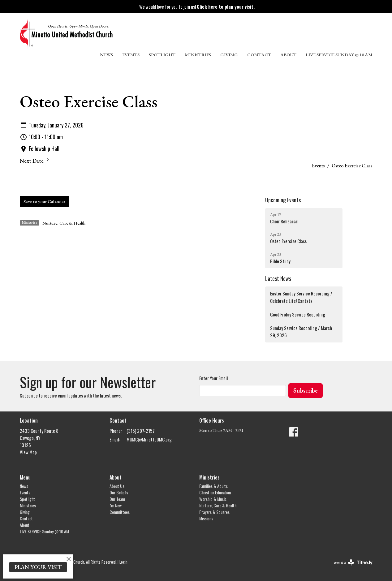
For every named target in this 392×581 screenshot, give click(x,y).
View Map (28, 452)
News (106, 55)
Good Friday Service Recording (298, 314)
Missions (206, 518)
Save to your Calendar (44, 201)
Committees (120, 512)
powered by (353, 562)
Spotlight (162, 55)
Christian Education (215, 492)
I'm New (116, 505)
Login (123, 562)
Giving (229, 55)
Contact (259, 55)
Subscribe (306, 390)
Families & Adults (213, 486)
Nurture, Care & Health (64, 223)
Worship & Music (213, 499)
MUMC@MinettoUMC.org (149, 439)
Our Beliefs (119, 492)
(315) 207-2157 (141, 431)
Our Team (117, 499)
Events (131, 55)
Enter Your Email (213, 378)
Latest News (278, 278)
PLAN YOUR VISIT (38, 567)
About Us (117, 486)
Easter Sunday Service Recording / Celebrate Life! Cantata (301, 297)
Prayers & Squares (214, 512)
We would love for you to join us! (197, 6)
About (288, 55)
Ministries (198, 55)
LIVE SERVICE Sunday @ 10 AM (339, 55)
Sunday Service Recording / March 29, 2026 (301, 331)
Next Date (35, 161)
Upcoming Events (283, 200)
